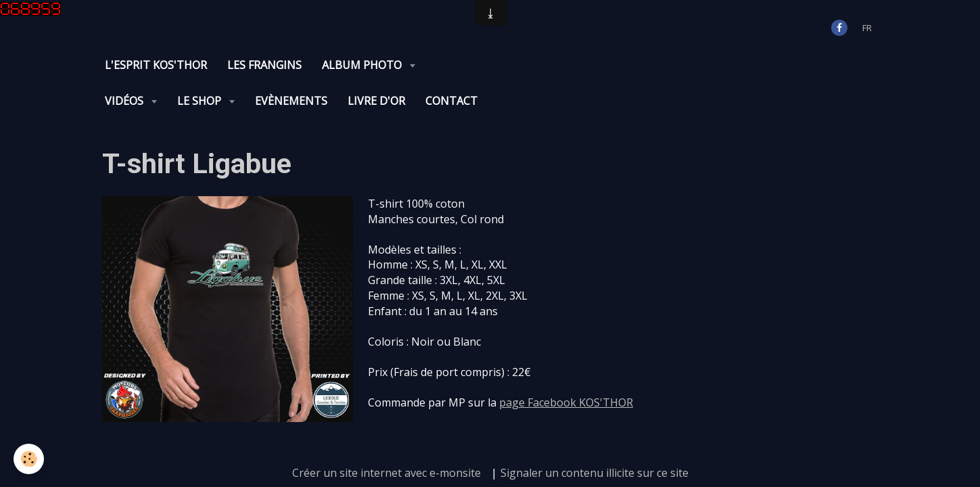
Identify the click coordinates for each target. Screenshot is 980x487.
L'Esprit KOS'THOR (156, 65)
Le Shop (531, 65)
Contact (782, 65)
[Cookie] (29, 459)
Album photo (363, 65)
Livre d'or (707, 65)
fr (867, 28)
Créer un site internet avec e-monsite (387, 437)
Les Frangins (264, 65)
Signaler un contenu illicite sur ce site (594, 437)
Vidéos (456, 65)
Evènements (622, 65)
